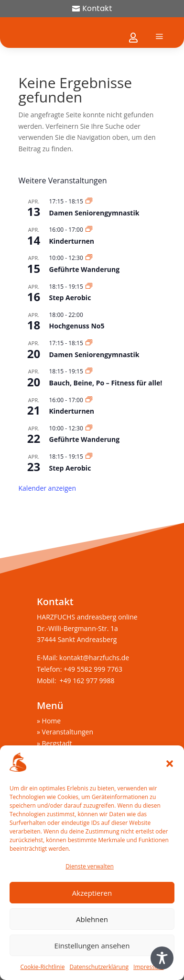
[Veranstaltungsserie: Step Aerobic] (89, 287)
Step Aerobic (70, 298)
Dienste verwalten (90, 866)
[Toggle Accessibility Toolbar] (162, 958)
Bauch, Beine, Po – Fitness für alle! (106, 383)
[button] (170, 764)
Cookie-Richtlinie (43, 967)
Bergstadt (57, 743)
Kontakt (97, 8)
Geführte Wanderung (85, 269)
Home (52, 721)
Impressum (148, 967)
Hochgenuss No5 (77, 326)
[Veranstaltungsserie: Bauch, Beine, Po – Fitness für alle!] (89, 371)
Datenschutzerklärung (99, 967)
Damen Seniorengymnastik (94, 213)
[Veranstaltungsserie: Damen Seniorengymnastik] (89, 201)
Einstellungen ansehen (92, 946)
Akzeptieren (92, 893)
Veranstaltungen (68, 732)
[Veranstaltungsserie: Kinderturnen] (89, 230)
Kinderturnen (72, 241)
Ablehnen (92, 919)
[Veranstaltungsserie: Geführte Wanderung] (89, 258)
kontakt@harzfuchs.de (95, 658)
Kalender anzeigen (48, 488)
